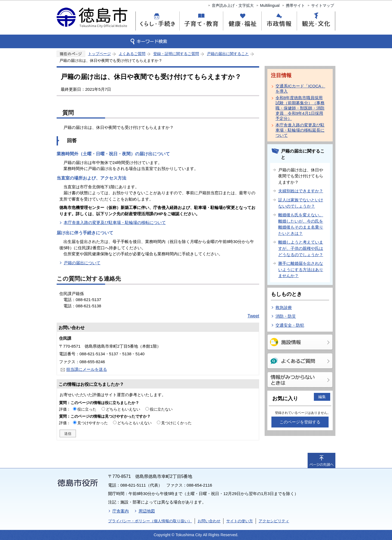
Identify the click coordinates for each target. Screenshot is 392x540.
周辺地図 (147, 511)
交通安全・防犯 (290, 325)
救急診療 (284, 307)
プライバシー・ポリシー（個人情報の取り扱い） (150, 521)
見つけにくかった (176, 423)
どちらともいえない (123, 409)
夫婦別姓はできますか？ (301, 191)
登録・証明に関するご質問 (176, 54)
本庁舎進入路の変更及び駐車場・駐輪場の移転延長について (300, 130)
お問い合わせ (209, 521)
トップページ (99, 54)
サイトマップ (323, 5)
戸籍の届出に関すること (228, 54)
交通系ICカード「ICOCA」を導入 (300, 89)
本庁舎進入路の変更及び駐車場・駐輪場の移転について (115, 222)
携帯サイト (295, 5)
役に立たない (161, 409)
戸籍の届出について (82, 263)
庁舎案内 (121, 511)
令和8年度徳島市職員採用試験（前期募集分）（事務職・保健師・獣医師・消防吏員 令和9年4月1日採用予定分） (300, 108)
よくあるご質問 (132, 54)
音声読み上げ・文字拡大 (233, 5)
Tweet (253, 316)
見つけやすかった (93, 423)
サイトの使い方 (240, 521)
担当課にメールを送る (87, 369)
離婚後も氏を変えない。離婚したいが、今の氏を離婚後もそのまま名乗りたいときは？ (301, 224)
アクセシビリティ (274, 521)
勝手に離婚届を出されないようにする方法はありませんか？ (301, 269)
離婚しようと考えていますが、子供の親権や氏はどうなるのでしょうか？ (301, 248)
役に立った (87, 409)
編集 (322, 397)
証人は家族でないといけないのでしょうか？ (301, 203)
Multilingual (270, 5)
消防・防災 (286, 316)
